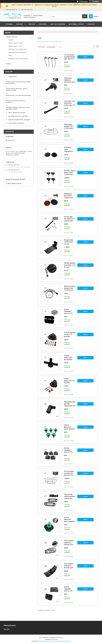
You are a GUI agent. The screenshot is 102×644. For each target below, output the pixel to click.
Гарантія (91, 24)
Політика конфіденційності (63, 641)
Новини (8, 64)
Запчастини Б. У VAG (15, 46)
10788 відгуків (84, 1)
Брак (10, 56)
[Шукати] (85, 16)
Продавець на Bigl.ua (51, 639)
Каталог (20, 24)
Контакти (43, 24)
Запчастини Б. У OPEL (16, 43)
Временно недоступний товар (18, 59)
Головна (9, 24)
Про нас (32, 24)
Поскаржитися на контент (46, 641)
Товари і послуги (12, 37)
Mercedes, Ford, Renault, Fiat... (18, 49)
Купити (85, 57)
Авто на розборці (58, 24)
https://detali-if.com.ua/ (15, 183)
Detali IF (11, 40)
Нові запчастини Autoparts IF (18, 52)
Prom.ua (61, 637)
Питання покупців (13, 30)
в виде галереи (94, 47)
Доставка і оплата (76, 24)
